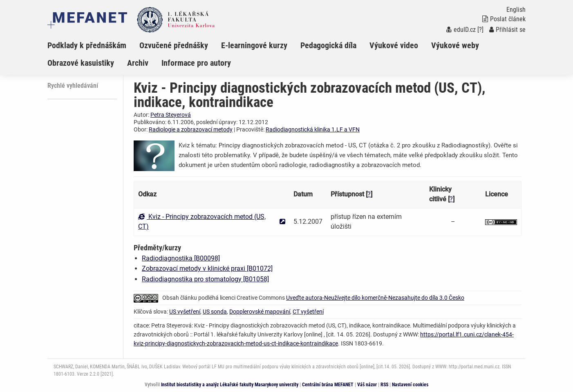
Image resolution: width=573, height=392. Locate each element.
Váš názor (367, 385)
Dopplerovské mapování (260, 312)
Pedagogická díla (328, 45)
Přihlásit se (507, 30)
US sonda (215, 312)
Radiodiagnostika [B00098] (181, 258)
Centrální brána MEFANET (328, 385)
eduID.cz (461, 30)
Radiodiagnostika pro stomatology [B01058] (205, 279)
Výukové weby (455, 45)
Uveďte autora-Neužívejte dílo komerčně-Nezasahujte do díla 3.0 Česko (375, 298)
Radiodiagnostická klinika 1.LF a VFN (313, 129)
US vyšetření (185, 312)
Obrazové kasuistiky (81, 63)
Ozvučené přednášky (174, 45)
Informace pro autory (196, 63)
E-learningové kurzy (254, 45)
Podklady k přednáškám (87, 45)
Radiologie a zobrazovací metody (191, 129)
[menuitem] (93, 45)
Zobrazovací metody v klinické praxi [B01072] (207, 268)
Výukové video (394, 45)
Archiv (138, 63)
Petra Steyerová (171, 115)
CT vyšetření (308, 312)
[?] (480, 30)
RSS (384, 385)
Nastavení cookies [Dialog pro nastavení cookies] (410, 385)
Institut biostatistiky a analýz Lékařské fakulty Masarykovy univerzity (230, 385)
